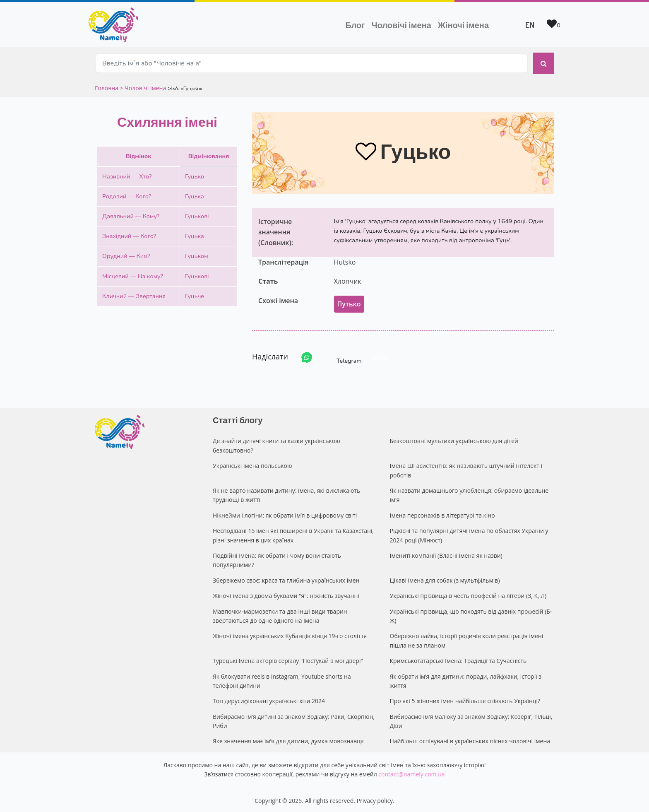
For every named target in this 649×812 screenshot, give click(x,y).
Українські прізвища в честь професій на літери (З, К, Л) (468, 594)
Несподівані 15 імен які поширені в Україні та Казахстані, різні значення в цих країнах (293, 533)
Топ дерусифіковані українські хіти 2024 (269, 699)
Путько (349, 302)
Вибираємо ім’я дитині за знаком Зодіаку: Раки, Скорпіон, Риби (294, 719)
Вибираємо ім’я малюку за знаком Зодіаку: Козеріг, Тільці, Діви (471, 719)
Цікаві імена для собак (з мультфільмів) (445, 578)
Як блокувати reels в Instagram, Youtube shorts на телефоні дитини (282, 679)
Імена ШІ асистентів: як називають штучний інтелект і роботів (466, 468)
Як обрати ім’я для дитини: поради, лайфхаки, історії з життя (466, 679)
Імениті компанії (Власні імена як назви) (446, 553)
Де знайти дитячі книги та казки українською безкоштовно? (276, 444)
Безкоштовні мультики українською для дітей (454, 439)
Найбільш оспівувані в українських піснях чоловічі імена (470, 739)
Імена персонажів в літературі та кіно (442, 513)
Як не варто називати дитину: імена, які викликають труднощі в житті (286, 493)
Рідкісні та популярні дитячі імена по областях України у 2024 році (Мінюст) (469, 533)
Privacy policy (375, 799)
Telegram (341, 356)
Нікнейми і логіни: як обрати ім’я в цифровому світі (285, 513)
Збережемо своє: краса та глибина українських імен (286, 578)
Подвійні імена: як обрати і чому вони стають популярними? (277, 558)
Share (380, 356)
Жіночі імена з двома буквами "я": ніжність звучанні (286, 594)
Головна (107, 86)
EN (530, 25)
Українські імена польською (252, 464)
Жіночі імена (463, 25)
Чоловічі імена (403, 24)
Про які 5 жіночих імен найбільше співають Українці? (465, 699)
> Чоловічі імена (143, 86)
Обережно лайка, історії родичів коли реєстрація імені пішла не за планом (467, 639)
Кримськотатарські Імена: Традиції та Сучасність (458, 659)
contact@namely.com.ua (411, 772)
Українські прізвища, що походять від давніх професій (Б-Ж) (471, 614)
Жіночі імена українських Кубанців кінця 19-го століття (290, 634)
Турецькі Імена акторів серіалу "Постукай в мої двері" (288, 659)
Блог (355, 25)
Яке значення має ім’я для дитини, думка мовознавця (288, 739)
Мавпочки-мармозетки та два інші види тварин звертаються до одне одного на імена (280, 614)
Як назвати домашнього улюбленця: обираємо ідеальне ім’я (469, 493)
